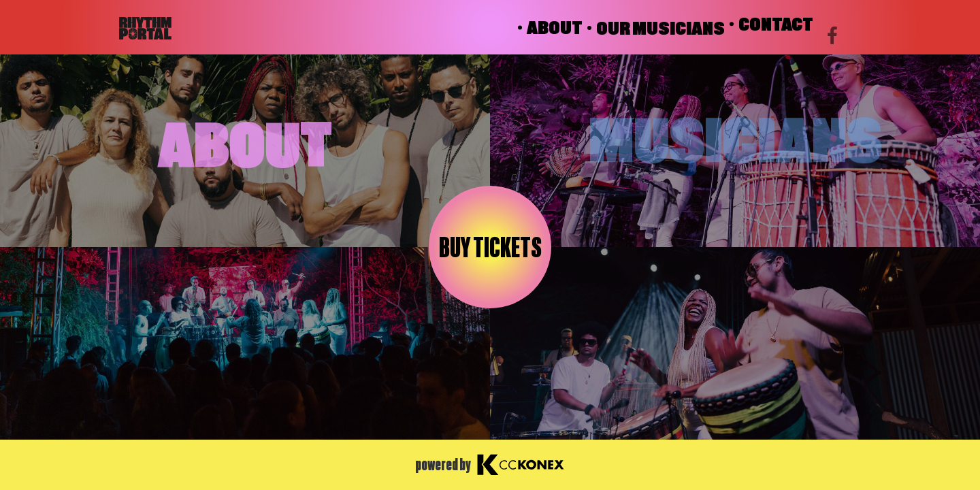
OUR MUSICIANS (660, 28)
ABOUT (555, 28)
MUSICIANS (735, 138)
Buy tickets (490, 247)
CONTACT (776, 31)
